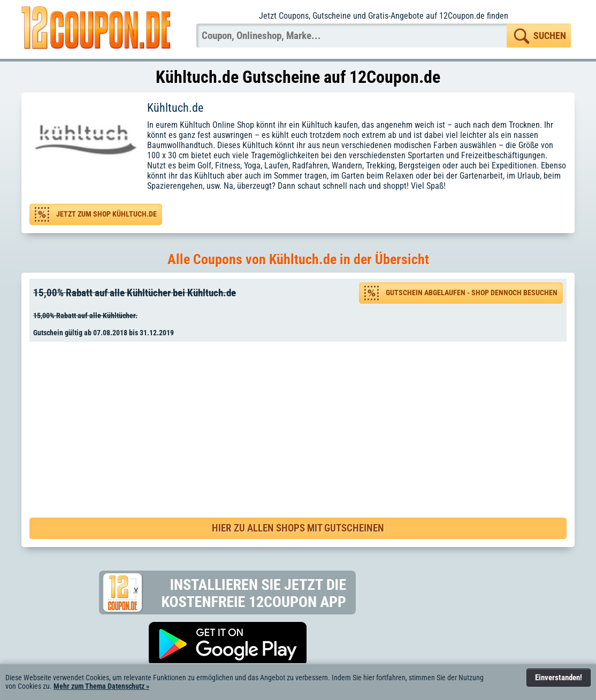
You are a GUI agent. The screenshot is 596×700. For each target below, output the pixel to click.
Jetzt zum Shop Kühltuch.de (106, 214)
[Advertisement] (302, 419)
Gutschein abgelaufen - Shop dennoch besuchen (472, 293)
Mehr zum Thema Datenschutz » (101, 686)
